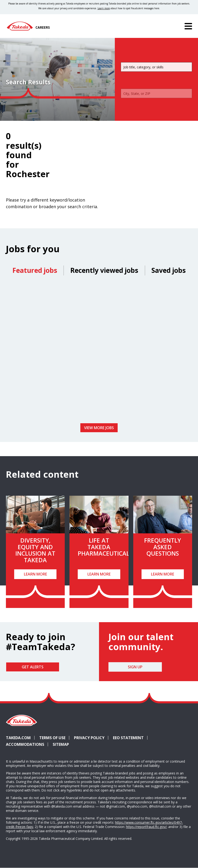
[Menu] (188, 26)
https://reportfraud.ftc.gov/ (146, 827)
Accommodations (27, 744)
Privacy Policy (89, 738)
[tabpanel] (99, 351)
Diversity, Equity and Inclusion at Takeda (35, 550)
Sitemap (61, 744)
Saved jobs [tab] (169, 270)
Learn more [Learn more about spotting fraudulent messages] (104, 8)
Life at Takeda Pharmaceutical (104, 547)
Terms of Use (52, 738)
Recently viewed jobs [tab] (104, 270)
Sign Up (135, 667)
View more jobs (99, 428)
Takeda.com (18, 738)
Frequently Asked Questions (163, 547)
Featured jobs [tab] (35, 270)
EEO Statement (128, 738)
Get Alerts (33, 667)
